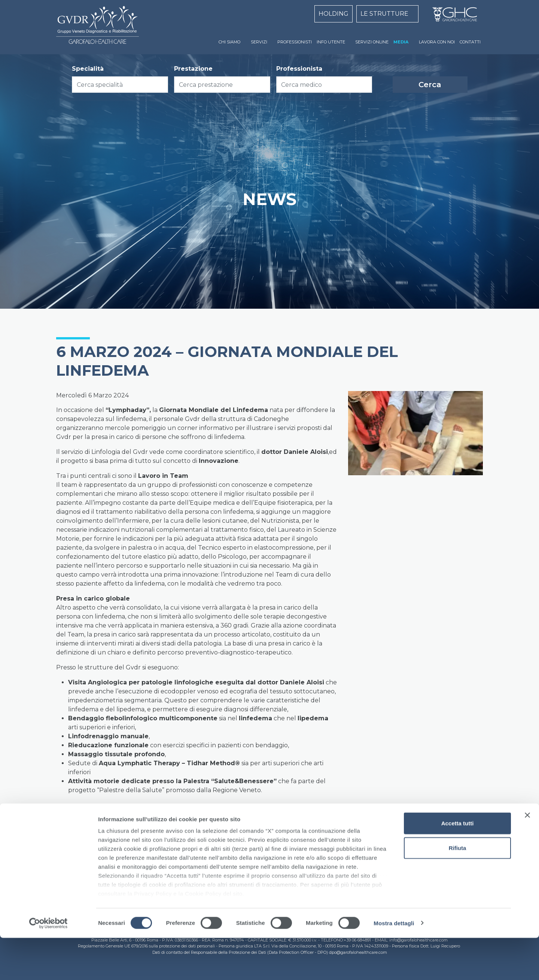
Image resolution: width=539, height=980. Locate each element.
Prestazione (193, 69)
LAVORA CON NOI (437, 42)
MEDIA (401, 42)
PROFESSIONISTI (295, 42)
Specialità (88, 69)
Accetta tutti (458, 866)
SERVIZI (259, 42)
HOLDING (334, 14)
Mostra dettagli (394, 965)
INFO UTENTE (331, 42)
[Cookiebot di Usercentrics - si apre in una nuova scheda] (48, 965)
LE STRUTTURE (384, 14)
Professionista (299, 69)
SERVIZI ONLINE (372, 42)
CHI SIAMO (229, 42)
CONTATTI (470, 42)
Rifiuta (458, 890)
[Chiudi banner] (527, 858)
